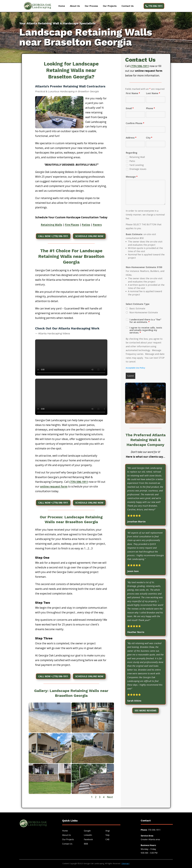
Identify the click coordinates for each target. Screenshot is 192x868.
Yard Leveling (137, 165)
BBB (86, 844)
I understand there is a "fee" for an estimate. (145, 321)
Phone (150, 108)
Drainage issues (138, 169)
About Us (75, 6)
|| (125, 864)
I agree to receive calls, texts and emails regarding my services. (146, 330)
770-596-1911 (155, 6)
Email (130, 108)
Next (110, 797)
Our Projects (110, 6)
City (149, 138)
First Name (133, 93)
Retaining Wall (137, 157)
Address (131, 138)
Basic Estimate (137, 308)
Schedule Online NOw (89, 236)
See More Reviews (146, 710)
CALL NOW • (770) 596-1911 (53, 236)
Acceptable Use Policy (135, 368)
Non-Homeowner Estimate (144, 312)
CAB (107, 840)
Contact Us (128, 6)
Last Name (153, 93)
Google (87, 831)
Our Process (91, 6)
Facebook (88, 840)
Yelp (107, 835)
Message (132, 177)
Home (62, 6)
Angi (108, 831)
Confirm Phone (135, 123)
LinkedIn (88, 835)
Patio (132, 161)
